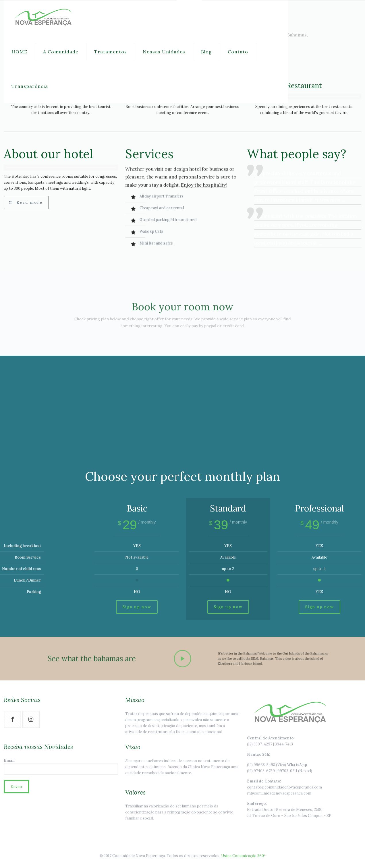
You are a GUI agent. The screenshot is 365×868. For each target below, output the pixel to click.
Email (61, 766)
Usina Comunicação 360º (243, 856)
